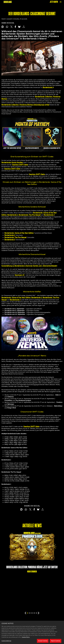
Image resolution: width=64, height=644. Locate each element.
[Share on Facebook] (15, 27)
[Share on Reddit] (3, 27)
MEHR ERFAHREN (32, 572)
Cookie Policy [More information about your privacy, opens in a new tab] (26, 639)
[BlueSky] (19, 27)
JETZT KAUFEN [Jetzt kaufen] (54, 2)
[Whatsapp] (7, 27)
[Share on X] (11, 27)
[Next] (39, 613)
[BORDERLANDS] (8, 2)
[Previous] (25, 613)
